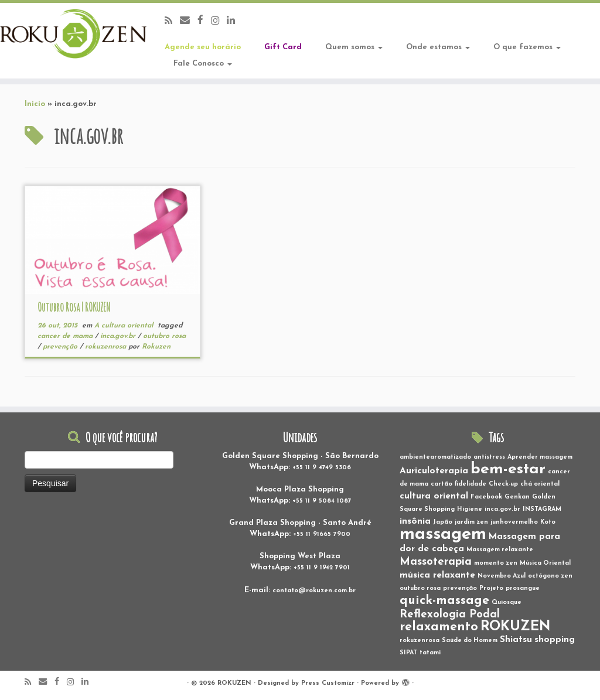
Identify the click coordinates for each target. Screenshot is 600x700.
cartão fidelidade (458, 484)
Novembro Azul (502, 576)
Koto (548, 522)
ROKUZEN (516, 627)
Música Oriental (545, 563)
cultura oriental (434, 496)
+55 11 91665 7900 (322, 535)
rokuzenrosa (107, 347)
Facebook (486, 497)
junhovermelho (514, 522)
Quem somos (354, 47)
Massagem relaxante (500, 550)
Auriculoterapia (434, 471)
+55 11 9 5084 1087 (322, 501)
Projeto (491, 588)
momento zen (496, 563)
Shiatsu (516, 640)
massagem (443, 535)
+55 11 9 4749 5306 (322, 468)
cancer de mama (66, 336)
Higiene (470, 509)
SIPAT (408, 653)
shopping (555, 640)
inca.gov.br (119, 336)
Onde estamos (438, 47)
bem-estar (508, 469)
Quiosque (507, 602)
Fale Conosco (203, 64)
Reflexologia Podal (450, 615)
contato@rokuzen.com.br (314, 591)
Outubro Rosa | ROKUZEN (74, 307)
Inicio (35, 104)
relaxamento (439, 627)
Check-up (503, 484)
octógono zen (550, 576)
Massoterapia (436, 562)
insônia (415, 521)
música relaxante (437, 575)
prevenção (61, 347)
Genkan (517, 497)
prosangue (523, 588)
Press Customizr (328, 683)
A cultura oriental (125, 326)
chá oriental (540, 484)
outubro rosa (164, 336)
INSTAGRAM (542, 509)
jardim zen (471, 522)
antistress (489, 457)
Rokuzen (156, 347)
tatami (430, 653)
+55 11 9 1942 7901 (322, 568)
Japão (443, 522)
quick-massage (444, 601)
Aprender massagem (540, 457)
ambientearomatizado (435, 457)
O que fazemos (527, 47)
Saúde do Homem (470, 641)
